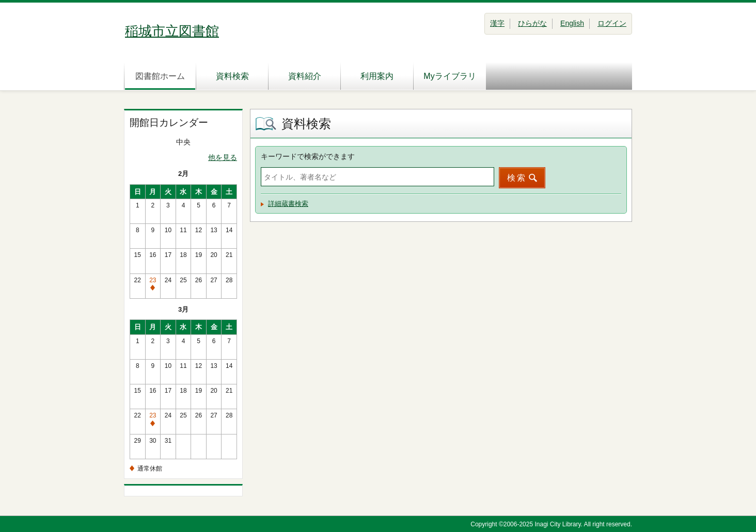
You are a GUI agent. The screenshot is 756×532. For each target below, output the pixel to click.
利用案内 (377, 76)
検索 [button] (517, 178)
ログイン (612, 23)
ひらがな (532, 23)
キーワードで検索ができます (308, 156)
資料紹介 (305, 76)
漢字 (497, 23)
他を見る (223, 157)
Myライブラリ (450, 76)
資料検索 (232, 76)
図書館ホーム (160, 76)
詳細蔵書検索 (288, 204)
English (572, 23)
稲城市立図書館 (172, 31)
